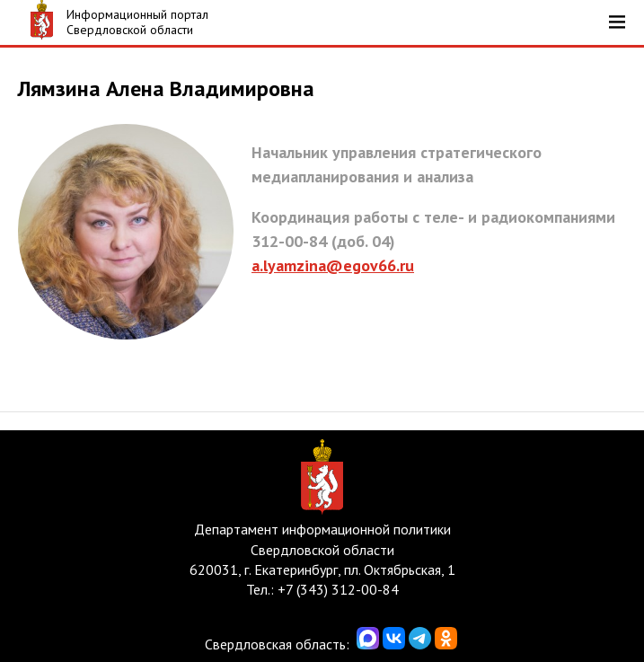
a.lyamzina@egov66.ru (333, 265)
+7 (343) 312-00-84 (338, 589)
